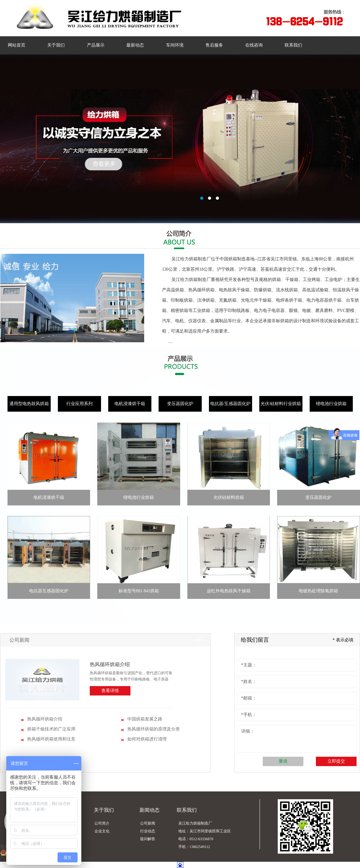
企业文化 (102, 831)
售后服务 (214, 45)
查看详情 (110, 691)
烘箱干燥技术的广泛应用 (51, 729)
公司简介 (102, 823)
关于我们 (56, 45)
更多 (198, 640)
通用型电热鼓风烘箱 (29, 404)
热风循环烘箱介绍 (110, 664)
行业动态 (148, 831)
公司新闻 (19, 640)
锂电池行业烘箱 (331, 404)
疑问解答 (148, 839)
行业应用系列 (79, 404)
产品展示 (96, 45)
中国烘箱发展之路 (145, 719)
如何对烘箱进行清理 (147, 739)
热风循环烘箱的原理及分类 (154, 729)
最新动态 (135, 45)
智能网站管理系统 (180, 139)
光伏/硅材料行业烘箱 (281, 404)
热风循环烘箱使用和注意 (51, 739)
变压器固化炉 (180, 404)
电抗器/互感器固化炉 (231, 404)
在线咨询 (254, 45)
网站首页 (17, 45)
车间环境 (175, 45)
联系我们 (293, 45)
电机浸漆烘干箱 (130, 404)
